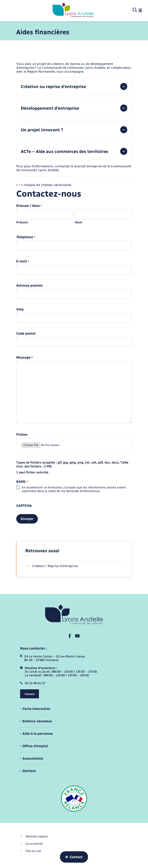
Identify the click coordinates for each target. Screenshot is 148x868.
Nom (79, 222)
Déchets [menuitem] (29, 771)
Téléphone (26, 237)
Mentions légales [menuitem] (37, 836)
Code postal (26, 334)
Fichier (22, 435)
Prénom (22, 222)
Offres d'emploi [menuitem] (35, 746)
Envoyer (27, 519)
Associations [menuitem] (33, 758)
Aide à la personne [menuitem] (38, 734)
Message (25, 358)
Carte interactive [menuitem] (36, 709)
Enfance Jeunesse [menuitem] (37, 721)
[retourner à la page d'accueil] (73, 10)
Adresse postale (29, 286)
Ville (20, 310)
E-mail (23, 261)
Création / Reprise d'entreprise (52, 566)
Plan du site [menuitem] (33, 851)
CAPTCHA (24, 506)
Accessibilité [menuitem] (34, 844)
